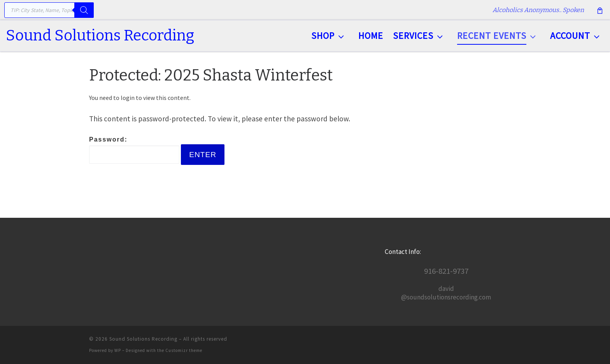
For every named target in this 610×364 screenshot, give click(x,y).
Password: (134, 150)
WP (118, 350)
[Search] (84, 10)
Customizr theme (184, 350)
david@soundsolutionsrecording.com (446, 293)
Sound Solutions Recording (143, 339)
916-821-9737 (446, 271)
